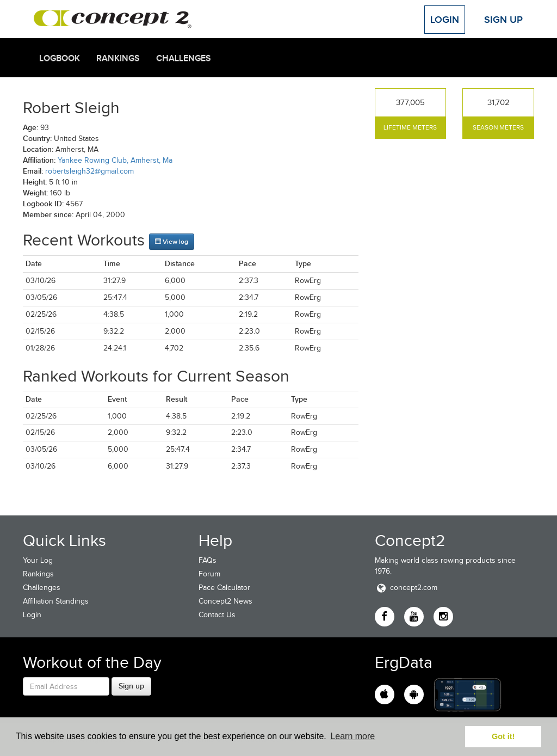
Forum (209, 574)
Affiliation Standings (56, 601)
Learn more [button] (352, 736)
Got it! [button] (503, 736)
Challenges (184, 58)
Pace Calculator (224, 588)
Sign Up (503, 20)
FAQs (208, 560)
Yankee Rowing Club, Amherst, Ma (115, 160)
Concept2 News (225, 601)
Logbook (60, 58)
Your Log (38, 560)
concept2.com (406, 588)
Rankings (118, 58)
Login (445, 20)
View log (172, 242)
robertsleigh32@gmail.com (89, 171)
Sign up (131, 686)
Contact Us (217, 615)
